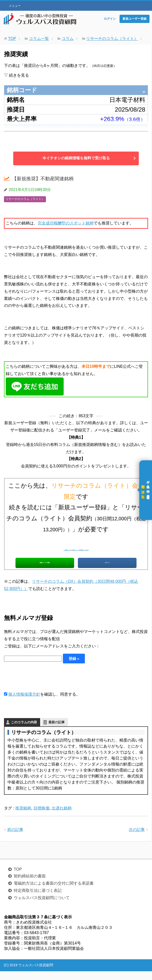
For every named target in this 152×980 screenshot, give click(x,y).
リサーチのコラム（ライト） (25, 199)
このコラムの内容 (24, 731)
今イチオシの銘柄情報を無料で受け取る (76, 158)
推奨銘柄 (23, 817)
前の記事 (15, 838)
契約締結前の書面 (30, 885)
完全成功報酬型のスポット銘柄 (66, 223)
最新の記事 (57, 731)
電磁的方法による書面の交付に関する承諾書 (54, 892)
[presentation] (42, 686)
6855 (139, 90)
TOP (18, 878)
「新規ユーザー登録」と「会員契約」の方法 (76, 548)
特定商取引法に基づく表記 (38, 899)
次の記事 (137, 838)
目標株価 (41, 817)
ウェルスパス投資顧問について (42, 906)
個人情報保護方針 (24, 703)
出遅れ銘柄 (62, 817)
